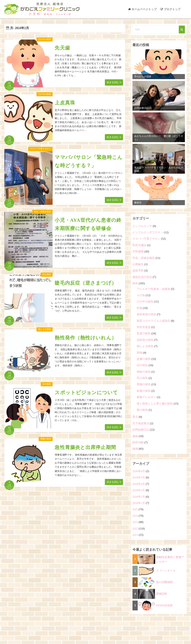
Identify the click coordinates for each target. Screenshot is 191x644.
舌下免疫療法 (141, 423)
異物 (139, 353)
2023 (135, 522)
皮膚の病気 (144, 359)
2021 (135, 535)
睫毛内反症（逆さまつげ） (86, 283)
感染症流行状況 (142, 277)
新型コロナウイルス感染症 (153, 321)
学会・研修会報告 (42, 212)
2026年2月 (139, 497)
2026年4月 (139, 484)
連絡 (135, 436)
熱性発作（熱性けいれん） (86, 338)
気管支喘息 (144, 327)
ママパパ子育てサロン (40, 149)
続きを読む (114, 82)
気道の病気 (144, 333)
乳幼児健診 (139, 245)
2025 (135, 509)
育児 (135, 417)
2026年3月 (139, 490)
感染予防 (138, 271)
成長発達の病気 (146, 314)
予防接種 (138, 251)
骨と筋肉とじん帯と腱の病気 (155, 404)
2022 (135, 529)
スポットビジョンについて (86, 393)
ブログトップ (172, 9)
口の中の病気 (45, 39)
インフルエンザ (142, 226)
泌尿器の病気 (145, 340)
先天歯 (62, 48)
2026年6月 (139, 471)
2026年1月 (139, 503)
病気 (135, 283)
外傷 (139, 308)
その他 (141, 295)
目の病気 (47, 274)
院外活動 (138, 442)
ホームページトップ (144, 9)
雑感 (135, 449)
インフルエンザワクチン (148, 232)
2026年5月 (139, 477)
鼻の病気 (142, 410)
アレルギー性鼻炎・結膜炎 (153, 289)
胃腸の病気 (46, 439)
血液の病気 (144, 391)
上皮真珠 (65, 103)
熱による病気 (45, 329)
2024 (135, 516)
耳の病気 (142, 378)
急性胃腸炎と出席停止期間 (85, 447)
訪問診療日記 (141, 430)
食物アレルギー (146, 397)
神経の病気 (144, 372)
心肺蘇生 (138, 264)
